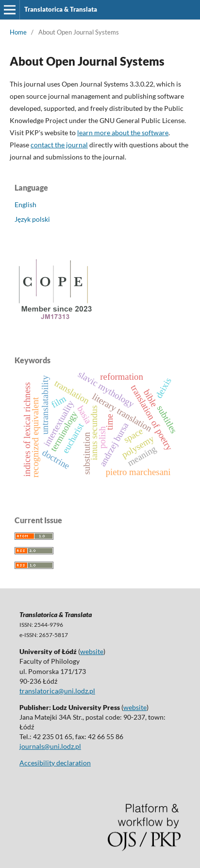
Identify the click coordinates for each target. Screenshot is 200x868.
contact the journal (59, 145)
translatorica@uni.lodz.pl (57, 691)
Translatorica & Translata (61, 9)
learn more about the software (123, 133)
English (25, 204)
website (92, 651)
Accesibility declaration (55, 763)
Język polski (32, 219)
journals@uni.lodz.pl (50, 746)
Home (18, 32)
